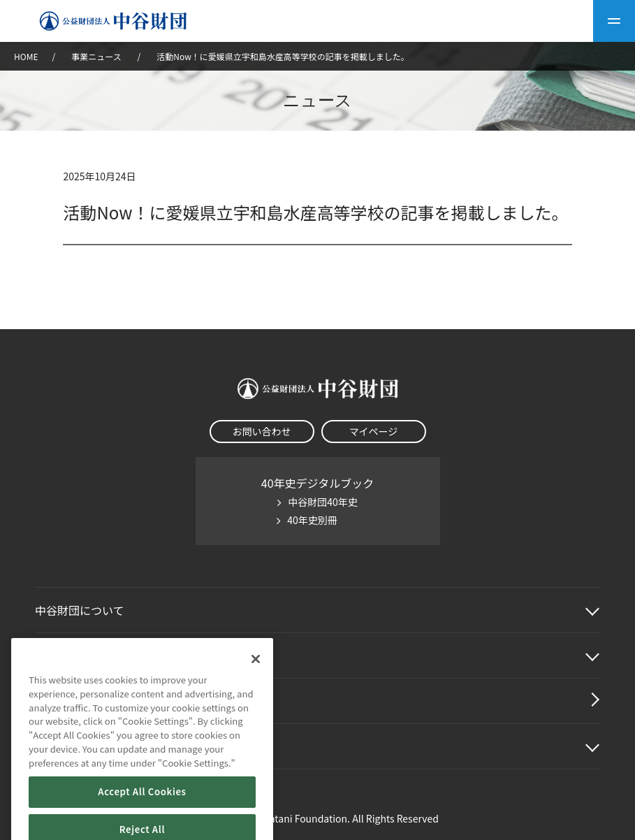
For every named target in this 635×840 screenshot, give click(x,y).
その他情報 (63, 746)
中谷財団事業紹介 (80, 656)
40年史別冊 (312, 520)
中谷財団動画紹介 (80, 701)
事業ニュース (97, 56)
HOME (26, 56)
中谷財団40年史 (323, 502)
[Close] (256, 676)
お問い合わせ (262, 431)
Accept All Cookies (142, 809)
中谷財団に (80, 610)
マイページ (374, 431)
